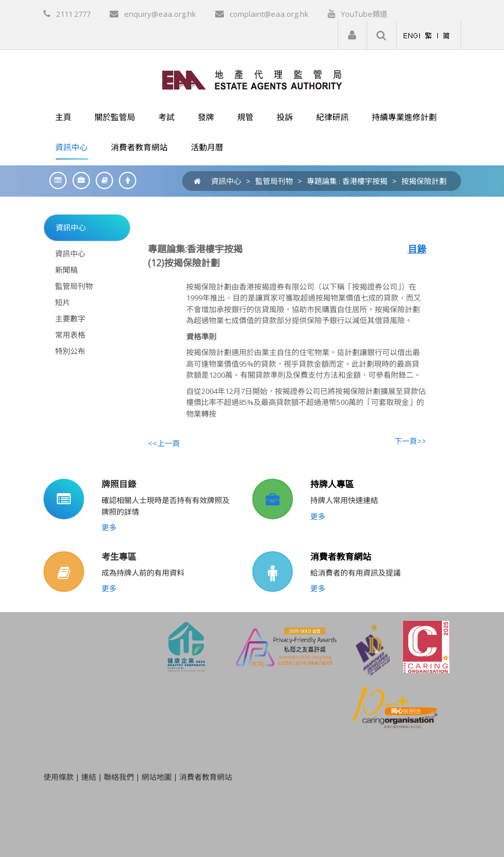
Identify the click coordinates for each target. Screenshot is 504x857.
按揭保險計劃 (424, 181)
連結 (89, 777)
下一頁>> (410, 441)
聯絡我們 (119, 777)
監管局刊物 (274, 181)
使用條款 (59, 777)
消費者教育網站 (341, 556)
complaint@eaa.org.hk (269, 14)
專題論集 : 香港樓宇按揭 (347, 181)
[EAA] (252, 79)
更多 (109, 527)
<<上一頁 (164, 443)
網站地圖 (157, 777)
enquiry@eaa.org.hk (160, 14)
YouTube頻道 (364, 14)
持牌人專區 (332, 484)
